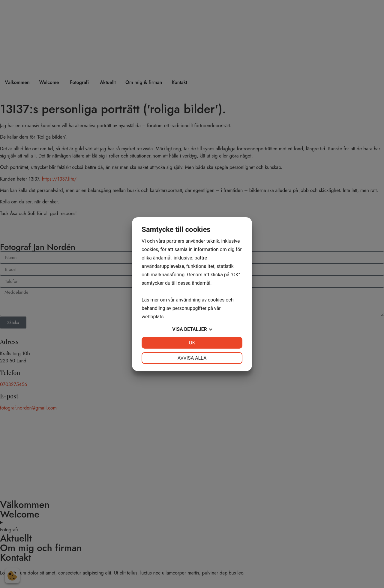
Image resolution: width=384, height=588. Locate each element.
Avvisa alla (192, 358)
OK (192, 343)
